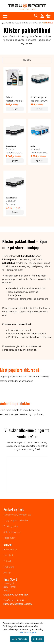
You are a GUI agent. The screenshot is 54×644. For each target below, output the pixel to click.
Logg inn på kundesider (16, 520)
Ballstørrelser (10, 549)
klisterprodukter (14, 270)
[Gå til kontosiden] (42, 16)
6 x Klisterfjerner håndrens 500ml (39, 99)
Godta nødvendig (20, 639)
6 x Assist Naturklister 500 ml (39, 151)
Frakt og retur (11, 526)
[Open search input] (36, 16)
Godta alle (38, 639)
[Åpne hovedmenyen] (5, 16)
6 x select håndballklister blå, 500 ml (13, 151)
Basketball (9, 567)
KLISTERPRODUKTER (33, 23)
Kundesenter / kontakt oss (17, 515)
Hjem (3, 23)
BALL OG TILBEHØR (15, 23)
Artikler (7, 573)
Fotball (7, 561)
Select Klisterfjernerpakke (15, 99)
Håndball (8, 555)
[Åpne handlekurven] (48, 16)
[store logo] (27, 7)
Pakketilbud (48, 23)
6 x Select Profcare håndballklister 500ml (13, 203)
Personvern (9, 538)
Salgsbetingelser (12, 532)
